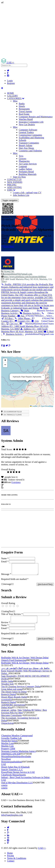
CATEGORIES (16, 98)
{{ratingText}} (8, 614)
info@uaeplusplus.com (12, 819)
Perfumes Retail (26, 172)
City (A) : (13, 324)
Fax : (21, 316)
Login (10, 81)
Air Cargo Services (28, 164)
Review (6, 626)
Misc (15, 101)
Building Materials (28, 174)
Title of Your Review (12, 616)
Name (5, 558)
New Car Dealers (27, 125)
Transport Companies (29, 143)
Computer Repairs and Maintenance (36, 117)
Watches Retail (26, 119)
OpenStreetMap (47, 406)
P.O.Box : (8, 318)
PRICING (12, 185)
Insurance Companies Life (31, 122)
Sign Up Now (19, 177)
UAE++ (42, 852)
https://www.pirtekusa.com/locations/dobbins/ (25, 277)
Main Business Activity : (15, 312)
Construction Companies (30, 135)
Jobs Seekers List (21, 195)
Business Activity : (30, 313)
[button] (43, 375)
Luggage (23, 166)
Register (11, 83)
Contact (11, 864)
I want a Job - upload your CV (27, 193)
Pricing (10, 859)
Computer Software (28, 130)
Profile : (27, 296)
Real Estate (24, 114)
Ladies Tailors (25, 169)
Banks (22, 104)
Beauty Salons (26, 145)
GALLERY (12, 96)
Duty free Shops (26, 148)
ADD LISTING (14, 187)
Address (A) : (24, 330)
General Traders (26, 132)
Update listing (11, 485)
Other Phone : (23, 318)
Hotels (22, 106)
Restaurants (24, 109)
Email (5, 561)
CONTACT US (14, 179)
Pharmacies (24, 161)
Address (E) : (25, 326)
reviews (16, 482)
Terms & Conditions (17, 862)
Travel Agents (25, 111)
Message (6, 576)
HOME (10, 93)
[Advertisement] (27, 31)
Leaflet (34, 406)
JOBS (11, 190)
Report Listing (10, 487)
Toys (21, 156)
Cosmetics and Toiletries (30, 151)
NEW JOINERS (15, 182)
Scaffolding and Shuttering (31, 138)
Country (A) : (23, 321)
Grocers (23, 159)
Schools (23, 140)
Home (10, 856)
